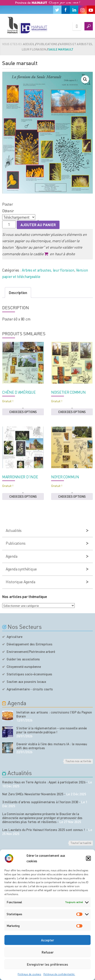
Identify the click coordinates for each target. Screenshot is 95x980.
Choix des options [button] (23, 412)
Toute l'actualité (81, 843)
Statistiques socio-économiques (29, 674)
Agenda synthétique (21, 569)
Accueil (29, 44)
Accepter (47, 940)
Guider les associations (23, 659)
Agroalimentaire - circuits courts (30, 689)
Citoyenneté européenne (24, 667)
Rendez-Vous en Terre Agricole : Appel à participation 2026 (44, 782)
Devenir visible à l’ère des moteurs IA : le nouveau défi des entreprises (52, 746)
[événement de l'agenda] (8, 716)
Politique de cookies (29, 974)
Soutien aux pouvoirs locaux (26, 682)
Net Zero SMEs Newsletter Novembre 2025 (33, 794)
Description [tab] (18, 293)
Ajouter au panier (38, 225)
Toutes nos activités (78, 761)
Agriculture (15, 637)
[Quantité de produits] (9, 225)
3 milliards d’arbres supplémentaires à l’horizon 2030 (40, 802)
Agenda (11, 556)
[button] (88, 858)
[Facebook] (66, 10)
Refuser (48, 952)
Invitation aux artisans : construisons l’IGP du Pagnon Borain (54, 714)
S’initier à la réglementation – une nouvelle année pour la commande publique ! (52, 730)
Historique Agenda (20, 582)
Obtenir (8, 211)
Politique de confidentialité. (59, 974)
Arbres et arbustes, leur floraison (48, 270)
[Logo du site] (27, 25)
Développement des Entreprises (29, 644)
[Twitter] (57, 10)
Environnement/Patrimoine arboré (31, 652)
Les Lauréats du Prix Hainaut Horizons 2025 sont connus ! (44, 830)
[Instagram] (82, 10)
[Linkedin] (74, 10)
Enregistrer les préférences (47, 964)
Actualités (14, 530)
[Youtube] (91, 10)
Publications (47, 44)
